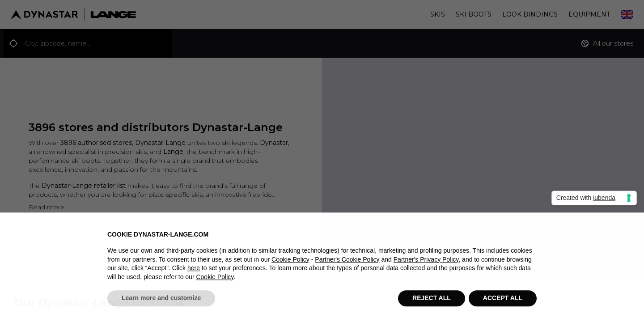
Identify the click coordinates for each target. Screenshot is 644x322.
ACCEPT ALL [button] (503, 302)
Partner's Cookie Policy (347, 263)
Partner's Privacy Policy (426, 263)
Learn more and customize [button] (161, 302)
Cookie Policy (290, 263)
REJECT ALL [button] (432, 302)
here (194, 272)
